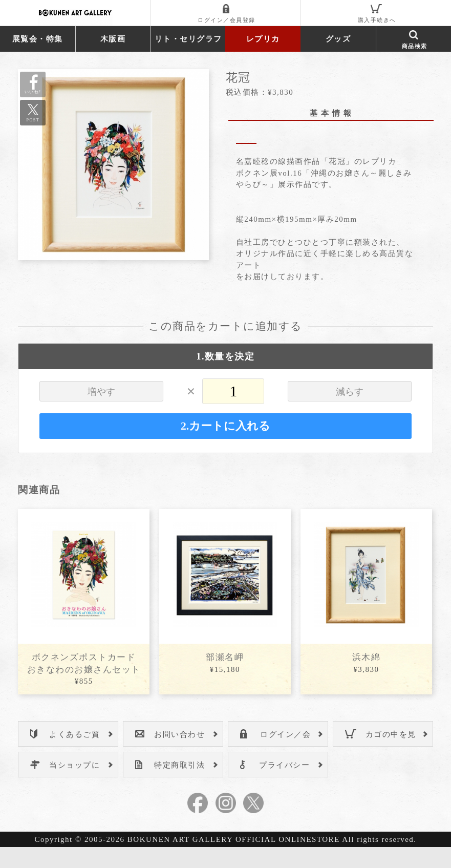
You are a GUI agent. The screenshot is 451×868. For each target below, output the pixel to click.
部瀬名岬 (225, 678)
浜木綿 (367, 678)
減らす (350, 412)
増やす (101, 412)
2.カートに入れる (225, 447)
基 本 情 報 (331, 113)
